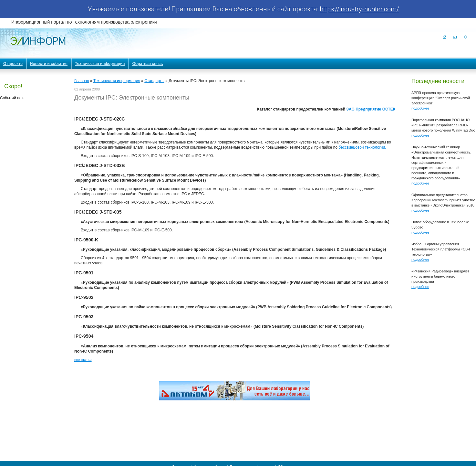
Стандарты (154, 81)
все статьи (83, 360)
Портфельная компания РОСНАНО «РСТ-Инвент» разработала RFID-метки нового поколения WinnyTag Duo (443, 125)
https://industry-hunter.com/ (359, 9)
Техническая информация (117, 81)
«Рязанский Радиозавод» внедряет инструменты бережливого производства (440, 276)
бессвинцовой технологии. (362, 147)
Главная (82, 81)
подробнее (420, 108)
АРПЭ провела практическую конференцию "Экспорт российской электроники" (441, 98)
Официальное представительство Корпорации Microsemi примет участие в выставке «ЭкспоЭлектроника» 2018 (443, 200)
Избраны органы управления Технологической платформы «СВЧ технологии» (441, 249)
